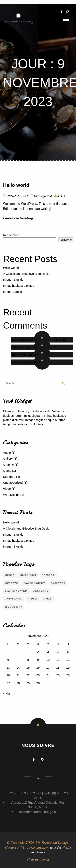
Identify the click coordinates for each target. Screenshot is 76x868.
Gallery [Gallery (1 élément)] (48, 575)
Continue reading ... (21, 218)
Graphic (8, 465)
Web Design (11, 495)
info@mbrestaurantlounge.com (38, 812)
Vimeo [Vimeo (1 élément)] (47, 599)
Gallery (8, 458)
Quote (7, 471)
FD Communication (35, 848)
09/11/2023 (13, 196)
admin (61, 196)
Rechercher (11, 235)
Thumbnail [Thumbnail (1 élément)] (14, 599)
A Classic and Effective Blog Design (27, 274)
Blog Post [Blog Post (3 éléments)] (28, 575)
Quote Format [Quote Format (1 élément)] (16, 591)
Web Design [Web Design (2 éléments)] (14, 607)
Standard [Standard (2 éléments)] (41, 591)
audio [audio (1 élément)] (10, 575)
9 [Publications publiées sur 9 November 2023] (38, 660)
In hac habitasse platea (19, 286)
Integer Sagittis (13, 280)
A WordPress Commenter (28, 340)
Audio (7, 453)
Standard (9, 477)
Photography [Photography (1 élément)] (34, 583)
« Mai (7, 693)
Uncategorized (43, 196)
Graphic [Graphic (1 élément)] (11, 583)
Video (7, 489)
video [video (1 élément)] (32, 599)
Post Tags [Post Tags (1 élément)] (58, 583)
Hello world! (17, 185)
